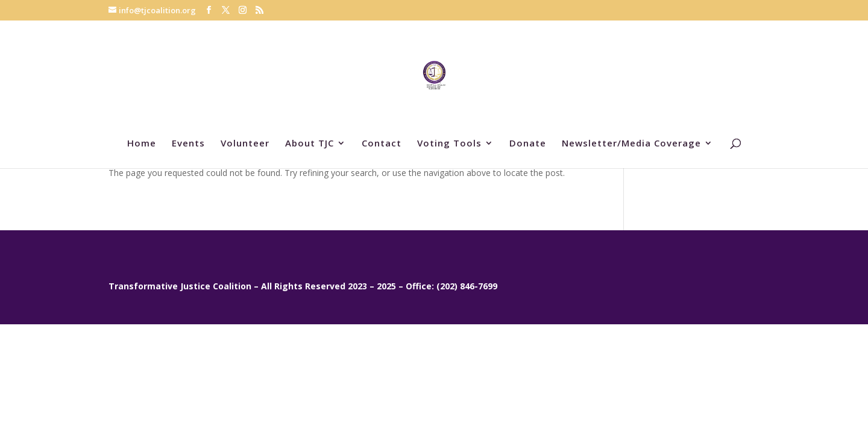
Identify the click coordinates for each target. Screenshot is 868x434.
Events (188, 144)
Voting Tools (449, 144)
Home (142, 144)
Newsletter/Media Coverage (631, 144)
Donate (528, 144)
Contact (382, 144)
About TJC (310, 144)
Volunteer (245, 144)
